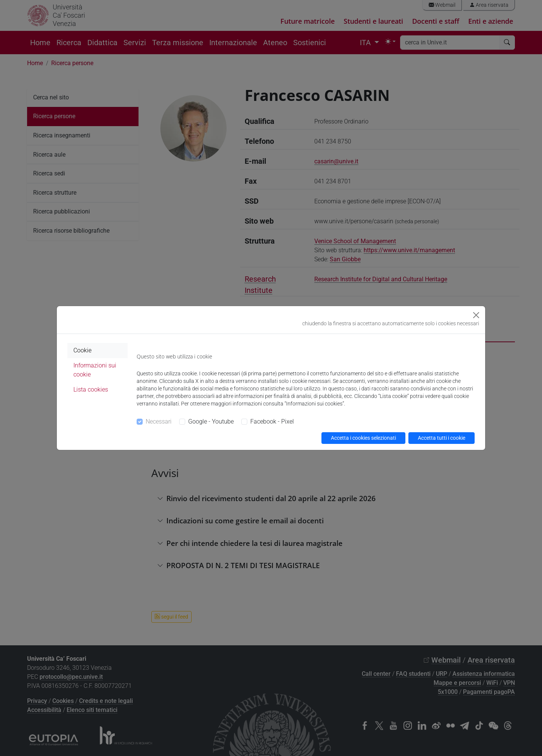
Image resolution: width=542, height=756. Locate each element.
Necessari (159, 421)
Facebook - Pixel (272, 421)
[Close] (476, 315)
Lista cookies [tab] (91, 389)
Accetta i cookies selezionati (363, 438)
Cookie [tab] (82, 350)
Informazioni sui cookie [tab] (95, 370)
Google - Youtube (211, 421)
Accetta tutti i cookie (442, 438)
